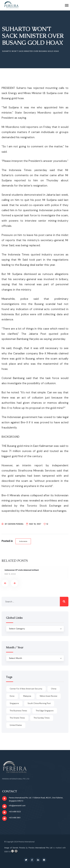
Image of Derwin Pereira (15, 848)
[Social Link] (26, 860)
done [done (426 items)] (12, 696)
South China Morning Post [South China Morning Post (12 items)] (39, 703)
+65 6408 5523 (15, 812)
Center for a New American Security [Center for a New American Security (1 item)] (26, 689)
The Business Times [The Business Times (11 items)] (18, 711)
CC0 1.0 (11, 851)
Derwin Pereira (16, 524)
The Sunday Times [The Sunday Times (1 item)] (42, 718)
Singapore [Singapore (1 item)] (14, 703)
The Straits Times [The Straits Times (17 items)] (17, 718)
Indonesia (23, 541)
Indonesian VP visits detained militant (22, 570)
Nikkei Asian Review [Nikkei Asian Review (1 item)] (49, 696)
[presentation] (5, 583)
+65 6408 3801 (15, 818)
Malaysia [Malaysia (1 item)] (27, 696)
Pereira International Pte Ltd (40, 848)
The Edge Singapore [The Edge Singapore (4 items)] (45, 711)
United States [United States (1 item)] (16, 725)
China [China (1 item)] (54, 689)
